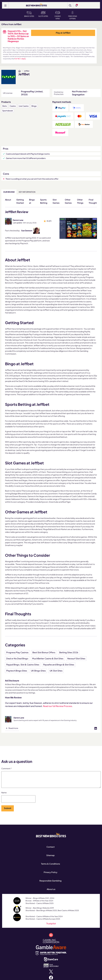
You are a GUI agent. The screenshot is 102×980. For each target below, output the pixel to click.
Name (4, 796)
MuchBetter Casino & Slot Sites (48, 658)
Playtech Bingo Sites (17, 671)
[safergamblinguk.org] (51, 956)
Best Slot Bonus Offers (44, 652)
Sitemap (50, 858)
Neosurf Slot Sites (76, 658)
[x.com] (51, 974)
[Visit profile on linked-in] (96, 728)
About (8, 200)
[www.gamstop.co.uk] (51, 968)
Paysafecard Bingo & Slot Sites (59, 665)
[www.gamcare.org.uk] (51, 962)
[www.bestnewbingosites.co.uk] (20, 71)
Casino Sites (58, 15)
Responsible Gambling (50, 884)
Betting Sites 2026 (69, 652)
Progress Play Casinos (17, 652)
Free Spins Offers (73, 15)
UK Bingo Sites (38, 671)
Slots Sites (43, 14)
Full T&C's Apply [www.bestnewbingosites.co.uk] (20, 59)
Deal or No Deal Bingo (17, 658)
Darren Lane (18, 220)
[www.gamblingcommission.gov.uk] (51, 944)
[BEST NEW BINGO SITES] (36, 5)
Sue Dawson (27, 230)
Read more (13, 728)
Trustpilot (51, 927)
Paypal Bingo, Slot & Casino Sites (23, 665)
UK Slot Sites (56, 671)
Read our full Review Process (58, 706)
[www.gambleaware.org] (51, 950)
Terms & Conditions (51, 867)
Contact (51, 850)
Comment (7, 768)
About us (51, 892)
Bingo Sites (29, 14)
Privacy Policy (51, 875)
